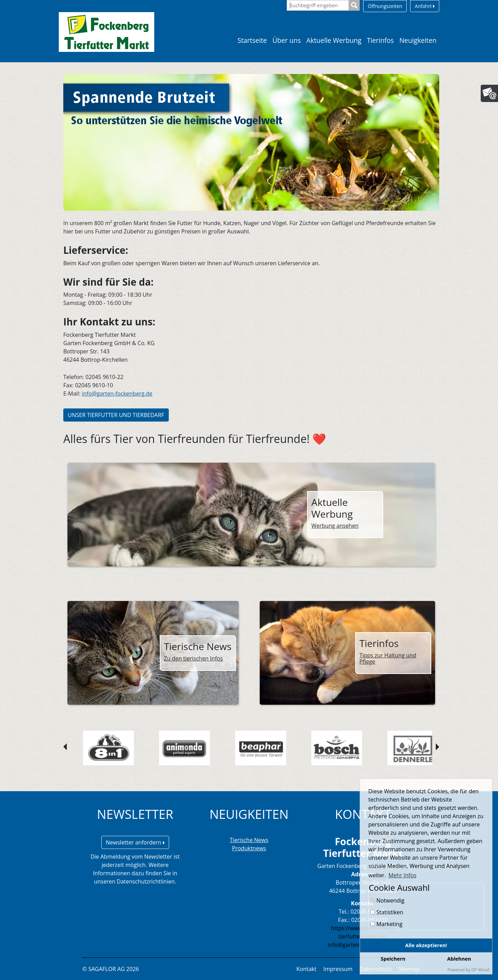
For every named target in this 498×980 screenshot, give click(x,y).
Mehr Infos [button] (402, 875)
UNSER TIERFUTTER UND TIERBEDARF (116, 415)
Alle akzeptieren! (426, 945)
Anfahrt (425, 6)
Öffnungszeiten (385, 6)
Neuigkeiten (418, 40)
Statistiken (387, 912)
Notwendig (387, 900)
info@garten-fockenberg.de (117, 394)
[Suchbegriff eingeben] (318, 5)
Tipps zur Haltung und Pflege (388, 658)
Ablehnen (459, 959)
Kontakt (306, 969)
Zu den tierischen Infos (193, 658)
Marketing (386, 924)
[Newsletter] (489, 93)
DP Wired (480, 970)
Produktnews (249, 848)
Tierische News (249, 840)
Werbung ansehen (335, 526)
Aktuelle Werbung (334, 40)
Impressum (338, 969)
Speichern (393, 959)
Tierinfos (380, 40)
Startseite (252, 40)
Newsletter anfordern (135, 842)
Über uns (287, 40)
